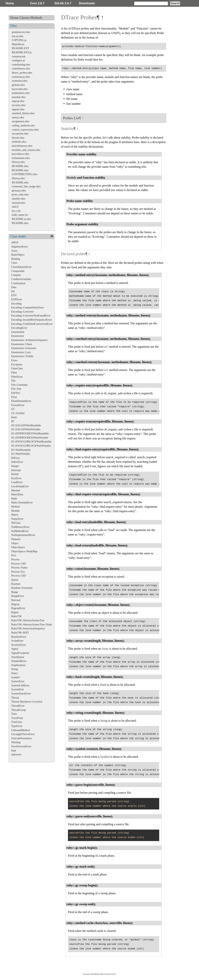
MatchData (17, 494)
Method (15, 507)
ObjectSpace (18, 547)
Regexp (15, 604)
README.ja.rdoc (22, 219)
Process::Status (19, 567)
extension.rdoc (20, 81)
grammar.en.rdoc (21, 32)
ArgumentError (20, 247)
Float (14, 397)
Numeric (16, 539)
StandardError (19, 661)
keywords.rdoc (20, 89)
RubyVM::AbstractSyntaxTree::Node (32, 624)
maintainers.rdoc (21, 93)
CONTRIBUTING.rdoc (25, 174)
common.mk (19, 56)
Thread (15, 698)
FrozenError (18, 405)
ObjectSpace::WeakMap (24, 551)
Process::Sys (18, 572)
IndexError (17, 462)
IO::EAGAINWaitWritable (26, 429)
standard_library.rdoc (23, 113)
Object (15, 543)
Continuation (18, 283)
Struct (14, 673)
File (13, 381)
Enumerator (18, 336)
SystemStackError (21, 693)
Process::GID (19, 564)
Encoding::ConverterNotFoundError (31, 316)
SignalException (20, 653)
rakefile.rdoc (19, 199)
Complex (16, 275)
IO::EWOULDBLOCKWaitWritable (31, 446)
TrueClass (17, 722)
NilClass (16, 523)
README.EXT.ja (22, 52)
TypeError (17, 726)
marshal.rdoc (19, 97)
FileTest (16, 393)
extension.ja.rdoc (21, 77)
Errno (14, 360)
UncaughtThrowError (23, 734)
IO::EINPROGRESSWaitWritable (30, 438)
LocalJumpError (20, 486)
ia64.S (15, 207)
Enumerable (18, 332)
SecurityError (19, 645)
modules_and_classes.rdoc (26, 150)
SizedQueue (18, 657)
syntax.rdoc (18, 117)
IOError (16, 458)
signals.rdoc (18, 109)
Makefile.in (18, 44)
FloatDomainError (21, 401)
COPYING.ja (19, 40)
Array (14, 251)
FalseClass (17, 368)
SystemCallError (20, 685)
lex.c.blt (16, 211)
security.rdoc (19, 105)
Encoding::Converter (23, 312)
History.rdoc (18, 162)
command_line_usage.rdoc (26, 186)
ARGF (15, 242)
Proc (14, 555)
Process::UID (19, 576)
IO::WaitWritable (21, 454)
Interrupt (16, 470)
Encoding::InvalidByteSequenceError (32, 320)
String (15, 669)
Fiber (14, 372)
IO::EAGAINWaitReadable (26, 425)
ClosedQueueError (21, 267)
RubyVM (16, 616)
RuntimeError (19, 637)
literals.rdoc (18, 138)
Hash (14, 417)
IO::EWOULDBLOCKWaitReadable (31, 441)
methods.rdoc (19, 142)
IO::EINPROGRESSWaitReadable (30, 433)
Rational (16, 600)
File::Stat (16, 389)
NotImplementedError (23, 535)
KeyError (16, 478)
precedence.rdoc (21, 154)
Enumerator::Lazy (21, 352)
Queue (15, 580)
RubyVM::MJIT (20, 633)
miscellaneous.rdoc (22, 146)
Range (15, 592)
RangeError (18, 596)
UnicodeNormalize (21, 738)
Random (16, 584)
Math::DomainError (22, 502)
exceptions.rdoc (20, 133)
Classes (24, 18)
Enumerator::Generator (24, 348)
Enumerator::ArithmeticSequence (29, 340)
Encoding (16, 303)
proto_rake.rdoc (20, 194)
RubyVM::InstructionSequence (28, 628)
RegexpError (18, 608)
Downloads (87, 3)
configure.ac (19, 60)
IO (13, 421)
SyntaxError (18, 681)
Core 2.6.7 (37, 3)
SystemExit (17, 689)
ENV (14, 295)
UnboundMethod (20, 730)
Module (15, 511)
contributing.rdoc (21, 64)
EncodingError (19, 328)
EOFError (17, 299)
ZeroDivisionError (21, 746)
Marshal (16, 490)
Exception (17, 364)
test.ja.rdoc (18, 36)
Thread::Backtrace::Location (27, 702)
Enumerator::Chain (22, 344)
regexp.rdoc (18, 101)
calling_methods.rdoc (23, 125)
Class (14, 263)
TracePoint (17, 718)
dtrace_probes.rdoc (22, 73)
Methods (36, 18)
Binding (16, 259)
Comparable (18, 271)
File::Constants (19, 385)
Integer (15, 466)
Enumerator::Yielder (22, 356)
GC (13, 409)
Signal (15, 649)
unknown (16, 754)
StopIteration (18, 665)
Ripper (15, 612)
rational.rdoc (19, 203)
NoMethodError (20, 531)
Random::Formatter (22, 588)
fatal (14, 750)
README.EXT (20, 48)
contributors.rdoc (21, 68)
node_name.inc (20, 215)
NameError (17, 519)
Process (15, 559)
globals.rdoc (18, 85)
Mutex (15, 515)
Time (14, 714)
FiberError (17, 377)
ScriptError (17, 641)
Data (14, 287)
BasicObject (18, 255)
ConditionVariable (21, 279)
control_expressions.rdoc (25, 130)
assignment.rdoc (21, 121)
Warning (16, 742)
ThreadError (18, 706)
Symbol (15, 677)
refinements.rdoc (21, 158)
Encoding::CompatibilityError (28, 307)
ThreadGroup (19, 710)
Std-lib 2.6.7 (63, 3)
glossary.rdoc (19, 190)
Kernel (15, 474)
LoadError (17, 482)
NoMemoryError (20, 527)
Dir (13, 291)
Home (10, 3)
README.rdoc (20, 166)
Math (14, 498)
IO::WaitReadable (21, 450)
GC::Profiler (18, 413)
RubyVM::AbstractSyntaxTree (28, 620)
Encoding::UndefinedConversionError (32, 324)
